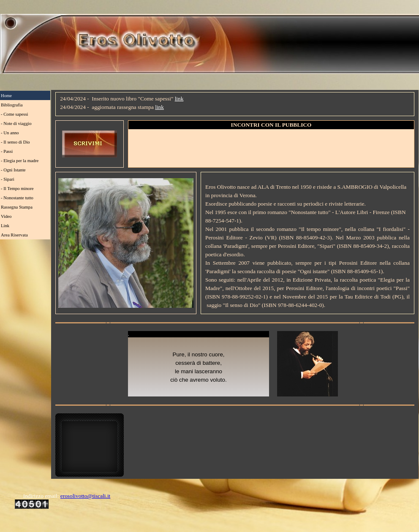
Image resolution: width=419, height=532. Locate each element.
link (179, 99)
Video (6, 216)
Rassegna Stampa (17, 207)
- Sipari (8, 179)
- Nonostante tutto (17, 198)
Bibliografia (12, 105)
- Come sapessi (15, 114)
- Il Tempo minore (17, 189)
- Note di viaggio (16, 123)
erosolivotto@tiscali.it (86, 496)
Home (6, 96)
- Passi (7, 151)
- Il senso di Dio (15, 142)
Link (5, 226)
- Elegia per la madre (20, 161)
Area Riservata (14, 235)
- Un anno (10, 133)
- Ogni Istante (13, 170)
